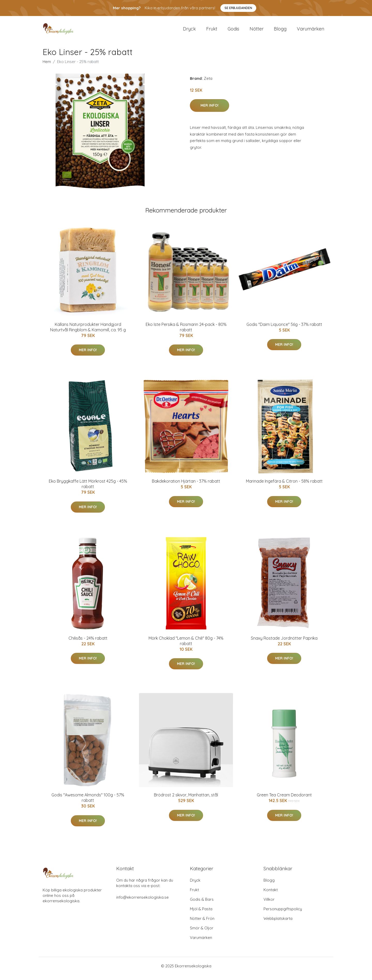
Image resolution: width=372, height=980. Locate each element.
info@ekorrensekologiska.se (142, 902)
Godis (233, 31)
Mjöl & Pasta (201, 914)
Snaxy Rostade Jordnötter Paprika (284, 643)
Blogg (280, 31)
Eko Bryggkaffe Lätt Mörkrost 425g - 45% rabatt (88, 489)
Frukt (212, 31)
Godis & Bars (202, 904)
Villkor (269, 904)
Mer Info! (210, 111)
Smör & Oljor (202, 933)
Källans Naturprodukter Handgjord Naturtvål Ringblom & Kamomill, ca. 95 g (88, 332)
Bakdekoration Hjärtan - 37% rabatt (186, 486)
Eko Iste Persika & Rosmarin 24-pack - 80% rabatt (186, 332)
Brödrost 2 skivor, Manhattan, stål (186, 800)
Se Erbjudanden (238, 8)
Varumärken (311, 31)
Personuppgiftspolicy (283, 914)
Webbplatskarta (278, 924)
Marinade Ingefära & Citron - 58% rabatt (284, 486)
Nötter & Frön (202, 924)
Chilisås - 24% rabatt (88, 643)
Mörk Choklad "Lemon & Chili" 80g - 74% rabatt (186, 646)
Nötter (257, 31)
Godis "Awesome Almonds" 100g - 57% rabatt (88, 803)
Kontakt (271, 895)
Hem (47, 67)
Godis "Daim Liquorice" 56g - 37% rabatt (284, 330)
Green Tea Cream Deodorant (284, 800)
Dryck (189, 31)
